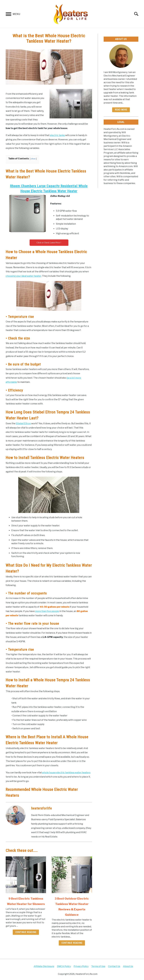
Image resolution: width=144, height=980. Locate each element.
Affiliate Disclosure (44, 966)
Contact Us (114, 966)
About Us (128, 966)
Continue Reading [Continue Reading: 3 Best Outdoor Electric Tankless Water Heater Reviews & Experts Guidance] (72, 943)
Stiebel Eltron (23, 423)
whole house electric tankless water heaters (66, 773)
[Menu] (8, 15)
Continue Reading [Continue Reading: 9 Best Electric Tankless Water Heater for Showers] (26, 932)
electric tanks (57, 135)
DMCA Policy (64, 966)
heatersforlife (41, 808)
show (33, 159)
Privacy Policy (81, 966)
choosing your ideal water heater (23, 276)
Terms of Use (98, 966)
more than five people (47, 611)
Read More (121, 110)
